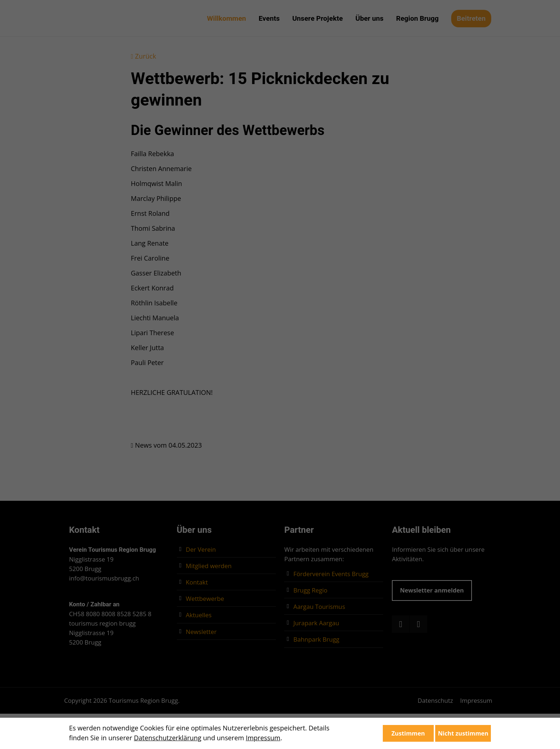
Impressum (263, 738)
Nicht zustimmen (463, 733)
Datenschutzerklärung (168, 738)
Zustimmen (408, 733)
